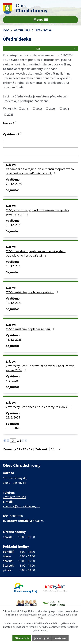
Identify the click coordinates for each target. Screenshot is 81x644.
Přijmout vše (22, 638)
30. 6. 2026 (13, 428)
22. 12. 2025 (14, 184)
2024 (66, 108)
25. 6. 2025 (13, 417)
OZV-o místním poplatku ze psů (31, 329)
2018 (25, 108)
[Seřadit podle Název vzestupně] (16, 122)
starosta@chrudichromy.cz (21, 506)
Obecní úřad (22, 30)
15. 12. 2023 (14, 225)
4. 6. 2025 (12, 381)
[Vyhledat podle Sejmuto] (40, 159)
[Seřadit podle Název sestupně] (16, 123)
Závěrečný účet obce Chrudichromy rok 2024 (39, 407)
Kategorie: (10, 108)
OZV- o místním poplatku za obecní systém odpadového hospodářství (36, 253)
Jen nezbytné (42, 638)
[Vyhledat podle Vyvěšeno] (40, 144)
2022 (39, 108)
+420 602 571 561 (14, 497)
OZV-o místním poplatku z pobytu (33, 292)
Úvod (6, 30)
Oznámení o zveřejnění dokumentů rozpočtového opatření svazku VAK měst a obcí (40, 171)
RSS (56, 49)
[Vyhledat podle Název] (40, 129)
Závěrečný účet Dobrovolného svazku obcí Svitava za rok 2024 (40, 368)
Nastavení (60, 638)
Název (9, 123)
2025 (10, 114)
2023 (52, 108)
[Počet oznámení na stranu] (55, 449)
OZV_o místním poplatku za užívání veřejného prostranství (37, 212)
